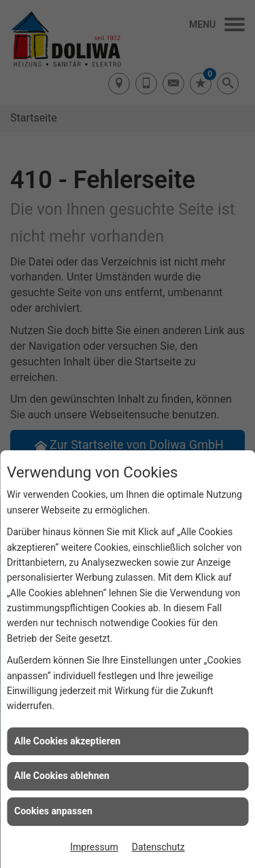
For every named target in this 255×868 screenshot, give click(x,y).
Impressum (94, 847)
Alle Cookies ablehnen (62, 776)
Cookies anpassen (53, 811)
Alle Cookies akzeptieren (67, 741)
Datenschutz (158, 847)
